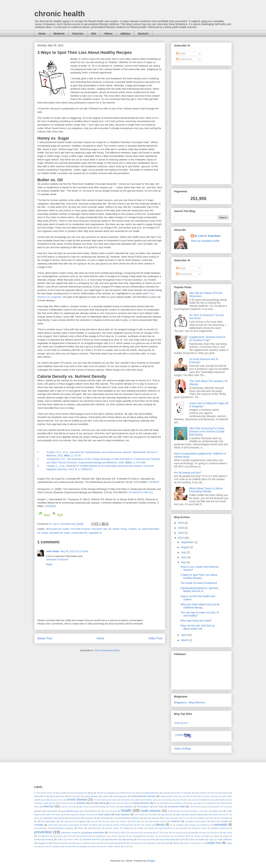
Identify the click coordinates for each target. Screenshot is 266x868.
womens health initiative (110, 847)
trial (109, 843)
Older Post (155, 638)
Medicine (59, 34)
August (185, 547)
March (185, 640)
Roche (69, 836)
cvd (201, 800)
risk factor (202, 833)
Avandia (166, 793)
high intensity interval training (190, 814)
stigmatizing (128, 839)
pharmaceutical (94, 828)
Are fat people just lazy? (188, 473)
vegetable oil (95, 533)
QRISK (123, 833)
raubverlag (148, 833)
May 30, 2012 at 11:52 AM (74, 551)
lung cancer (110, 821)
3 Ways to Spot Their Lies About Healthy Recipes (199, 576)
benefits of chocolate (182, 793)
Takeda (56, 843)
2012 (181, 538)
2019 (181, 528)
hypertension (75, 818)
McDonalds (136, 821)
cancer (106, 796)
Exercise (78, 34)
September (188, 542)
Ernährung (224, 803)
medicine (175, 821)
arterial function (126, 793)
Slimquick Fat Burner (57, 559)
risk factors (214, 833)
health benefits (174, 811)
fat (110, 529)
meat (147, 821)
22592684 (50, 506)
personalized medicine (62, 828)
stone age (141, 840)
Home (42, 34)
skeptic (226, 836)
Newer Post (45, 638)
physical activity (112, 828)
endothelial (164, 803)
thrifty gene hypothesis (81, 843)
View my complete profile (205, 241)
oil (139, 529)
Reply (49, 564)
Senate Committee (202, 836)
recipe (45, 533)
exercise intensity (68, 807)
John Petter (53, 551)
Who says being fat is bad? (196, 621)
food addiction (126, 807)
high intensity (167, 815)
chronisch (113, 800)
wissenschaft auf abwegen (76, 847)
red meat (176, 833)
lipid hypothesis (67, 821)
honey (124, 529)
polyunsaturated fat (166, 828)
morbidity (224, 821)
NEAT (86, 825)
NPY (139, 825)
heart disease (122, 814)
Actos (72, 793)
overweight (220, 825)
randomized (135, 833)
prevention (43, 832)
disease (113, 803)
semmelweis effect (182, 836)
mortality (39, 825)
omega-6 (193, 825)
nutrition (132, 529)
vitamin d (188, 843)
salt (112, 836)
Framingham (143, 807)
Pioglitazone (128, 828)
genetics (38, 811)
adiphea (125, 34)
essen (37, 807)
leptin (227, 818)
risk (192, 833)
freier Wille (158, 807)
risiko (185, 833)
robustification (44, 836)
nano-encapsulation (71, 825)
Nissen (95, 825)
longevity (82, 821)
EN (155, 803)
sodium (60, 840)
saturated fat (56, 533)
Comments (184, 59)
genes (207, 807)
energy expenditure (195, 803)
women (93, 847)
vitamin (176, 843)
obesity (160, 825)
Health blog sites (181, 723)
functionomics (195, 807)
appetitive (111, 793)
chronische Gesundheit (130, 800)
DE (60, 803)
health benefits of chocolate (196, 811)
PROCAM (113, 833)
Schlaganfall (138, 836)
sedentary (166, 836)
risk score (227, 833)
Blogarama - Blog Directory (190, 702)
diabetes (81, 803)
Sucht (182, 839)
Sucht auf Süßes (197, 839)
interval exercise (152, 818)
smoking (49, 839)
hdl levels (113, 811)
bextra (213, 793)
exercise (48, 806)
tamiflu (65, 843)
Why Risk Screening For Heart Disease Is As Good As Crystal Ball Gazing (207, 431)
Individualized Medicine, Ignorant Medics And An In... (199, 590)
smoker (38, 839)
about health (61, 793)
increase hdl (91, 818)
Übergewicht (120, 843)
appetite (100, 793)
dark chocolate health (215, 800)
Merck (213, 821)
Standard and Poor (92, 839)
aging (90, 793)
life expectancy (48, 821)
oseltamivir (205, 825)
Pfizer (81, 828)
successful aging (167, 839)
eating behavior (141, 803)
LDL (219, 818)
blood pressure (57, 796)
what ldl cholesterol (53, 847)
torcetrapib (99, 843)
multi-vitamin (53, 825)
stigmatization (111, 839)
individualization (107, 818)
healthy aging (70, 815)
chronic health (60, 14)
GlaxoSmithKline (91, 811)
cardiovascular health (169, 796)
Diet (93, 34)
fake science (84, 807)
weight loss (214, 843)
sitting (216, 836)
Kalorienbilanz (199, 818)
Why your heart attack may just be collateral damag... (200, 606)
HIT (227, 815)
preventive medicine (71, 833)
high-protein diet (215, 815)
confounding (167, 800)
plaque (141, 828)
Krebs (211, 818)
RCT (158, 833)
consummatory (182, 800)
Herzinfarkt (153, 815)
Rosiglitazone (101, 836)
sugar (67, 533)
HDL (104, 811)
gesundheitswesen (70, 811)
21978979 (153, 482)
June (184, 557)
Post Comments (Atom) (107, 650)
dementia (69, 803)
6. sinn (37, 793)
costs (193, 800)
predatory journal (199, 828)
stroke (152, 839)
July (184, 552)
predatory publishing (220, 828)
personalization (41, 828)
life (36, 821)
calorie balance (91, 796)
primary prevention (94, 833)
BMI (70, 796)
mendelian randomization (196, 821)
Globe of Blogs (183, 749)
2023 (181, 523)
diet (92, 803)
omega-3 (180, 825)
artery (138, 793)
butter (66, 529)
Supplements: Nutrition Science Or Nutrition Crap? (207, 339)
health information (53, 815)
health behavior (151, 811)
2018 (181, 533)
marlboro (123, 821)
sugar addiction (224, 839)
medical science (160, 821)
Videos (108, 34)
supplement (43, 843)
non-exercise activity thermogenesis (117, 825)
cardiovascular (120, 796)
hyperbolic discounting (54, 818)
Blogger (151, 861)
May (184, 562)
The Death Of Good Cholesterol (199, 583)
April (184, 635)
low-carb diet (96, 821)
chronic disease (77, 800)
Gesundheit (52, 811)
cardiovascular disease (143, 796)
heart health (139, 815)
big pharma (224, 793)
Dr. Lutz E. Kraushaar (60, 524)
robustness (58, 836)
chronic (60, 800)
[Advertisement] (201, 126)
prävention (183, 828)
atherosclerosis (54, 529)
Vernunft (165, 843)
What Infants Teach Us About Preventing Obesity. (206, 490)
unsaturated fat (79, 533)
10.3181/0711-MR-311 (141, 492)
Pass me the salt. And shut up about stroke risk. (198, 627)
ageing (81, 793)
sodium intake (73, 840)
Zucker (127, 847)
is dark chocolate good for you (177, 818)
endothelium (178, 803)
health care (217, 811)
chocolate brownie (80, 529)
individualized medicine (129, 818)
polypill (151, 828)
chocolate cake (99, 529)
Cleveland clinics (151, 800)
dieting (102, 803)
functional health (176, 807)
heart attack (104, 814)
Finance (112, 807)
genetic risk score (221, 807)
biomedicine (40, 796)
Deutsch (143, 34)
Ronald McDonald (84, 836)
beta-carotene (201, 793)
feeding (102, 807)
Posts (181, 53)
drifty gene (125, 803)
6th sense (48, 793)
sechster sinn (152, 836)
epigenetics (212, 803)
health (116, 529)
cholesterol (49, 800)
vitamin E (199, 843)
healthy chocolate (87, 815)
